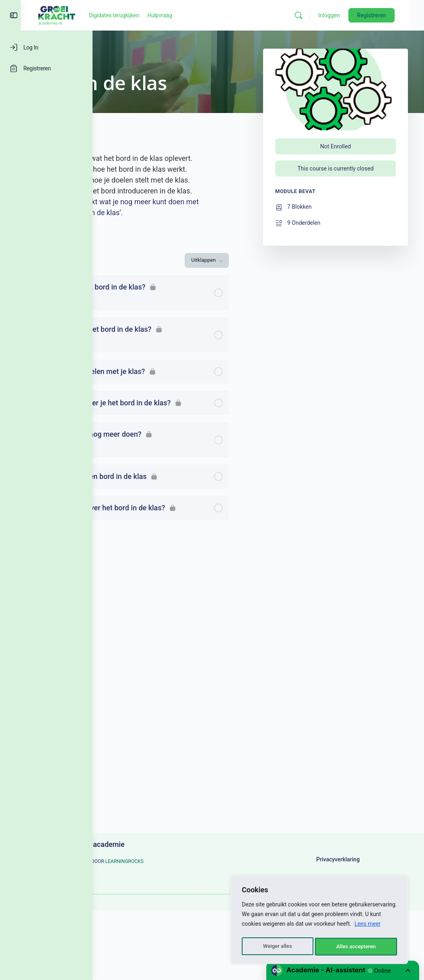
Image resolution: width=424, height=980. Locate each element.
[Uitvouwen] (118, 336)
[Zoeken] (312, 15)
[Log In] (46, 47)
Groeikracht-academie (161, 844)
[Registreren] (46, 68)
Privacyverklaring (350, 865)
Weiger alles (277, 947)
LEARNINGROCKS (144, 872)
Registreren (385, 15)
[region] (319, 922)
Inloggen (343, 15)
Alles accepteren (356, 947)
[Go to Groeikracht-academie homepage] (129, 14)
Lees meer (367, 927)
